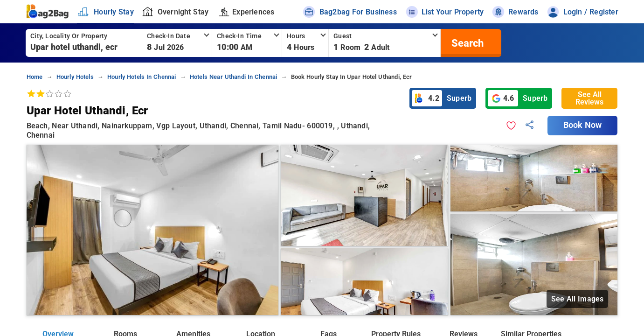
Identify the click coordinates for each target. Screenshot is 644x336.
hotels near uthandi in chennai (233, 77)
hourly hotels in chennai (142, 77)
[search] (466, 43)
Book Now (582, 125)
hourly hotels (75, 77)
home (35, 77)
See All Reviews (589, 98)
